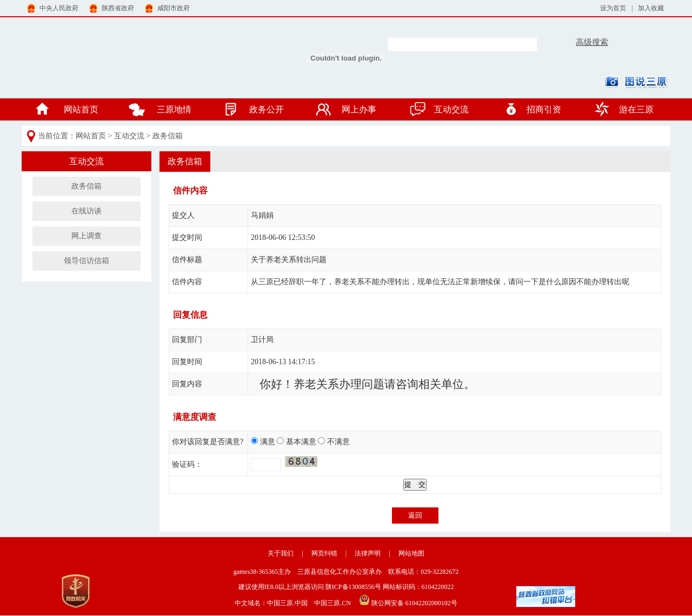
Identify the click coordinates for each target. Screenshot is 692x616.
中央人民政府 (53, 6)
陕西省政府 (112, 6)
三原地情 (174, 109)
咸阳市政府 (167, 6)
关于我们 (281, 553)
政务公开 (267, 109)
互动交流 (451, 109)
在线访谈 (86, 211)
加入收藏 (651, 8)
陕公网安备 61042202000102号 (405, 600)
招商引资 (544, 109)
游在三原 (636, 109)
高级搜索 (592, 42)
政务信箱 (168, 136)
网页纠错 (324, 553)
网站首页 (81, 109)
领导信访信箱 (86, 261)
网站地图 (411, 553)
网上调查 (86, 236)
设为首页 (613, 8)
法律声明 (368, 553)
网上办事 (359, 109)
